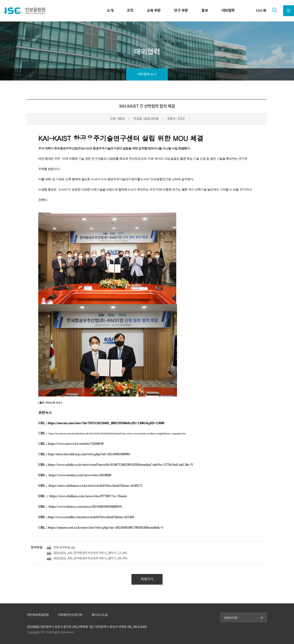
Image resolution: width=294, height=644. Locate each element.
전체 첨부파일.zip (64, 548)
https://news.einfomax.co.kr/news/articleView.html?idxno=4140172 (95, 486)
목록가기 (147, 579)
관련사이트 (244, 618)
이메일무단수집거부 (70, 615)
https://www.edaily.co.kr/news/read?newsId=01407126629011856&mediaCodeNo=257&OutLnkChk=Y (120, 465)
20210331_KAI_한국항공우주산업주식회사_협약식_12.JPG (90, 553)
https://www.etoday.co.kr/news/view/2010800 (80, 475)
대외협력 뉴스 (147, 74)
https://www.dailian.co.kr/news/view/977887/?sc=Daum (88, 496)
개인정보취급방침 (38, 615)
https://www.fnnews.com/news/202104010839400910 (85, 506)
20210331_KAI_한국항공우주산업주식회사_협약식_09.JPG (90, 558)
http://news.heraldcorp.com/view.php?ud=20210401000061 (89, 454)
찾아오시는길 (100, 615)
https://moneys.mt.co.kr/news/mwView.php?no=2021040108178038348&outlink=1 (106, 527)
